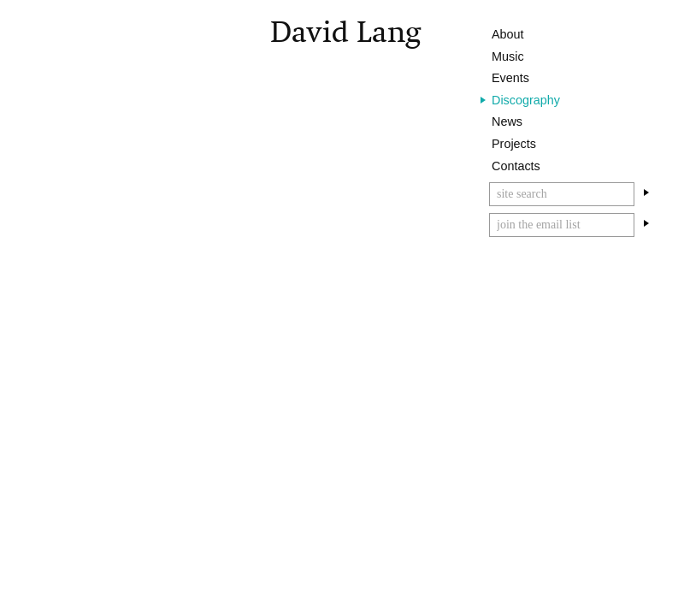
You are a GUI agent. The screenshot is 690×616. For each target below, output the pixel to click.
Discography (526, 100)
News (507, 121)
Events (510, 78)
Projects (514, 144)
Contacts (516, 166)
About (508, 34)
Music (508, 56)
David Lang (345, 32)
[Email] (562, 225)
